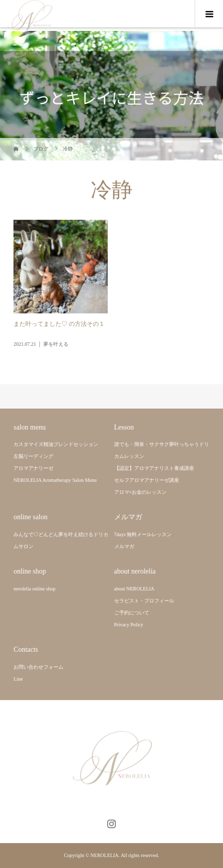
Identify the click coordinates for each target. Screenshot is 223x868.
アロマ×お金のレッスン (141, 492)
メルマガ (124, 546)
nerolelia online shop (34, 589)
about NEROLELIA (134, 589)
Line (18, 679)
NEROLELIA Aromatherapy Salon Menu (55, 480)
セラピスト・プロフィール (144, 601)
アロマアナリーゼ (33, 468)
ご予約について (132, 613)
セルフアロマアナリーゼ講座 (147, 480)
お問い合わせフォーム (38, 667)
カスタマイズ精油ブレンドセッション (56, 444)
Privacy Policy (129, 625)
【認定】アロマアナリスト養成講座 (154, 468)
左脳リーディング (33, 456)
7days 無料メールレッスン (143, 534)
